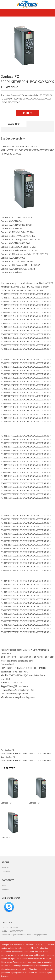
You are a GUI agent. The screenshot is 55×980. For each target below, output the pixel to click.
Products (5, 889)
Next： (3, 757)
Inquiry (27, 113)
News (4, 885)
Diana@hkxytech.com (18, 690)
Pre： (3, 750)
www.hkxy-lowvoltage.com (22, 697)
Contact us (6, 872)
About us (5, 868)
